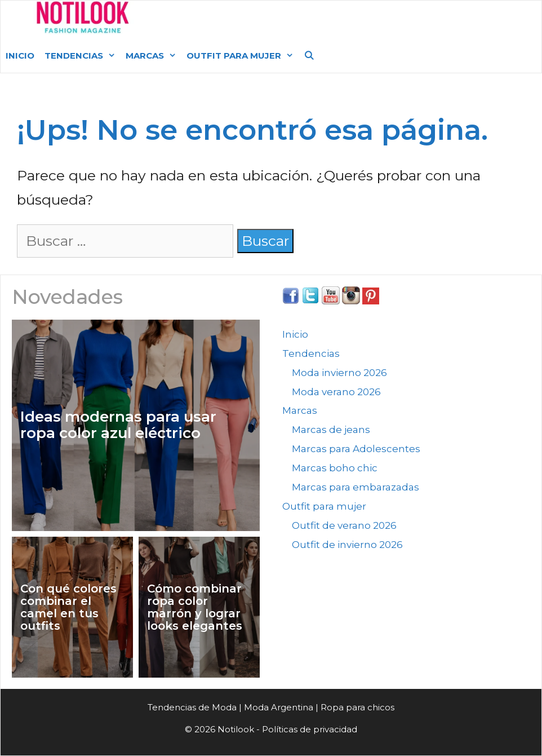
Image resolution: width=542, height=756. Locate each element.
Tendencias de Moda (192, 707)
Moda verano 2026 (336, 392)
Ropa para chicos (357, 707)
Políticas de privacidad (310, 729)
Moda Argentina (225, 19)
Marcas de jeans (331, 430)
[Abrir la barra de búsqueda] (309, 56)
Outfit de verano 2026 (344, 525)
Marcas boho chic (335, 468)
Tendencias (83, 56)
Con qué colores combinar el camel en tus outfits (68, 607)
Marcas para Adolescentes (356, 449)
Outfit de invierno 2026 (347, 545)
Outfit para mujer (243, 56)
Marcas (154, 56)
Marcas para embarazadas (356, 487)
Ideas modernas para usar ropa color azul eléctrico (118, 425)
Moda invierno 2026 (339, 373)
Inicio (20, 56)
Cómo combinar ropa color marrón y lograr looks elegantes (195, 607)
